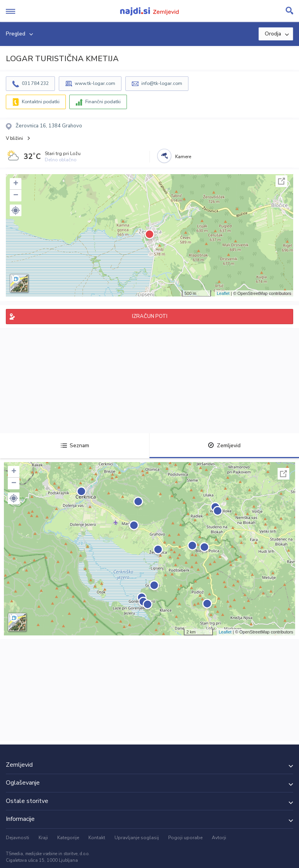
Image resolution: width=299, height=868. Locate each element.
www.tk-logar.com (95, 83)
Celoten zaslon (281, 181)
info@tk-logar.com (162, 83)
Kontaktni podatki (41, 102)
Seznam (75, 445)
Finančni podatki (103, 102)
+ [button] (16, 184)
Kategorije (68, 838)
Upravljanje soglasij (137, 838)
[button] (16, 210)
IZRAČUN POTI (150, 316)
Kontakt (97, 838)
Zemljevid (224, 445)
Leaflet (223, 293)
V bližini (14, 138)
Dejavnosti (18, 838)
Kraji (43, 838)
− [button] (16, 196)
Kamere (183, 157)
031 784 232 (35, 83)
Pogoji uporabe (185, 838)
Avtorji (219, 838)
